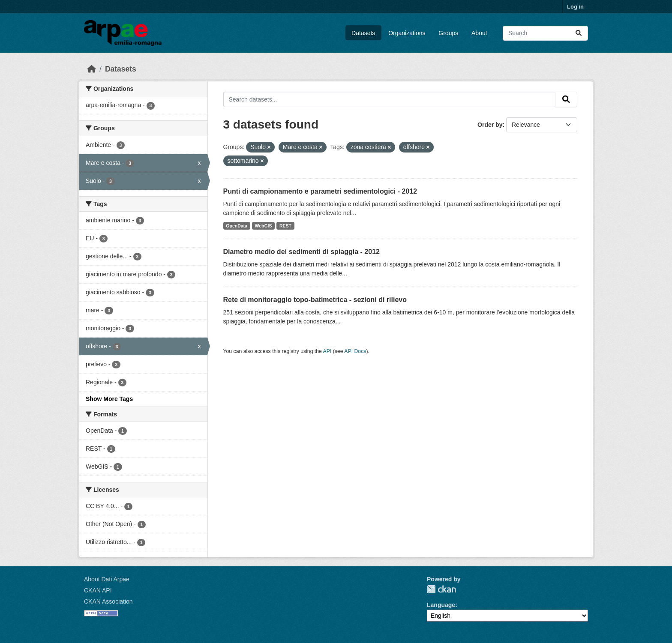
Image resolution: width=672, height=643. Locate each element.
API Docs (355, 351)
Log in (575, 7)
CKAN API (98, 590)
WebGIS (263, 226)
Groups (448, 33)
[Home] (92, 69)
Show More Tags (109, 399)
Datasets (363, 33)
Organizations (407, 33)
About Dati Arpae (107, 579)
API (327, 351)
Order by (490, 125)
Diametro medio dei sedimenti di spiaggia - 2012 (301, 252)
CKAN (441, 589)
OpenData (237, 226)
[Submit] (579, 33)
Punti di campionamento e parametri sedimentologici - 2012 (320, 191)
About (479, 33)
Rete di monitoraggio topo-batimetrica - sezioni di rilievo (315, 300)
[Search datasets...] (545, 33)
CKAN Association (108, 601)
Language (441, 605)
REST (285, 226)
